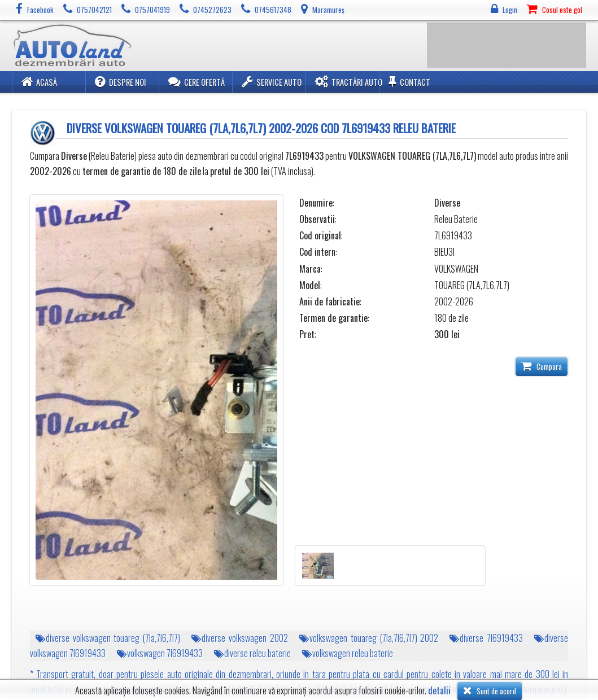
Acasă (39, 82)
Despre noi (121, 82)
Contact (409, 82)
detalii (439, 691)
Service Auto (272, 82)
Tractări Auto (349, 82)
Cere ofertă (197, 82)
